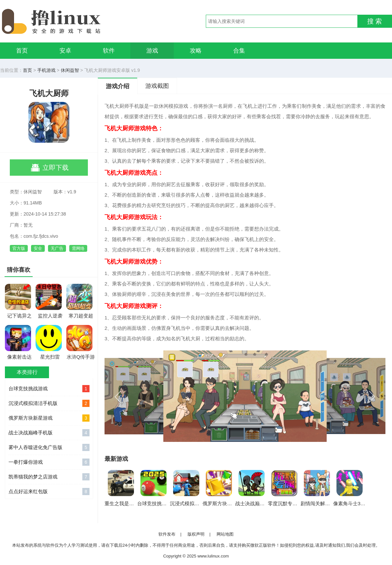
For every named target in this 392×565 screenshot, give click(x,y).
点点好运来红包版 (49, 492)
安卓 (65, 51)
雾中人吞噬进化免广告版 (49, 447)
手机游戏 (46, 70)
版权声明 (196, 534)
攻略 (196, 51)
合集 (239, 51)
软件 (109, 51)
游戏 (152, 51)
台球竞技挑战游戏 (49, 389)
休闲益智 (70, 70)
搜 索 (375, 21)
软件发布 (167, 534)
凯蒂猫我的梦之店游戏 (49, 477)
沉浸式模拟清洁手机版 (49, 403)
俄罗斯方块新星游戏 (49, 418)
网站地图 (225, 534)
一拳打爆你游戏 (49, 462)
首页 (22, 51)
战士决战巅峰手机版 (49, 433)
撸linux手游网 (75, 21)
